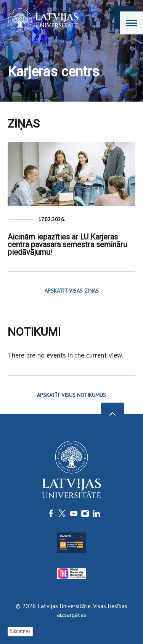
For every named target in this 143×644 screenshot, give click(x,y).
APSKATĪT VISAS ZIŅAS (72, 291)
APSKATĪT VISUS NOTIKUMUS (71, 395)
